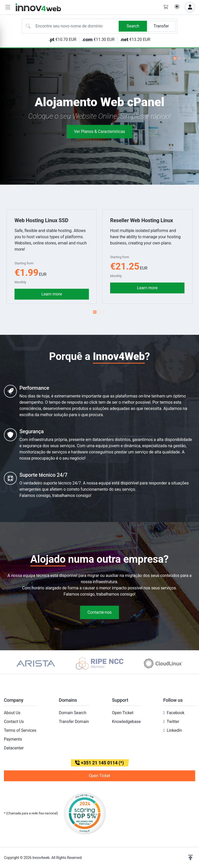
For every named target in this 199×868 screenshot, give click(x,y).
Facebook (175, 713)
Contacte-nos (99, 612)
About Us (12, 713)
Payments (13, 739)
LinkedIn (174, 730)
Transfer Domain (74, 722)
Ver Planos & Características (99, 135)
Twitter (173, 722)
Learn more (52, 294)
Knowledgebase (126, 722)
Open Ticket (123, 713)
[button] (8, 7)
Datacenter (14, 748)
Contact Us (14, 722)
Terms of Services (20, 730)
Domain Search (73, 713)
